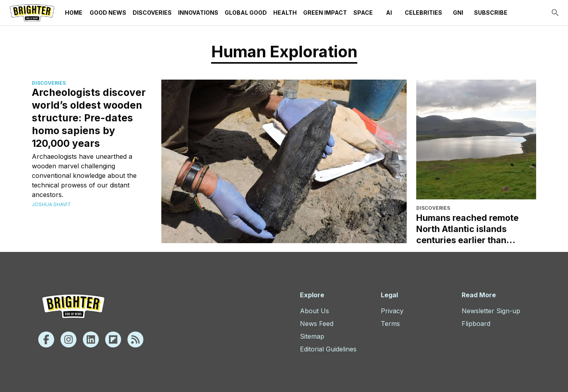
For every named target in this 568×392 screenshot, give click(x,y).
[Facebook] (46, 339)
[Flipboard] (113, 339)
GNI (458, 13)
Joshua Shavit (51, 204)
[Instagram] (69, 339)
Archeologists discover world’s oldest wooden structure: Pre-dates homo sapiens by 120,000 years (89, 118)
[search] (555, 13)
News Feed (317, 324)
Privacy (392, 311)
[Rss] (135, 339)
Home (74, 13)
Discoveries (152, 13)
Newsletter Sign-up (491, 311)
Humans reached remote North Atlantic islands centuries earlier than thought (467, 229)
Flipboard (476, 324)
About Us (314, 311)
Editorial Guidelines (328, 349)
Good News (108, 13)
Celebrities (423, 13)
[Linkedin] (91, 339)
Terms (390, 324)
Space (363, 13)
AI (389, 13)
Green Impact (325, 13)
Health (285, 13)
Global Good (246, 13)
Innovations (198, 13)
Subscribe (491, 13)
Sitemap (312, 336)
